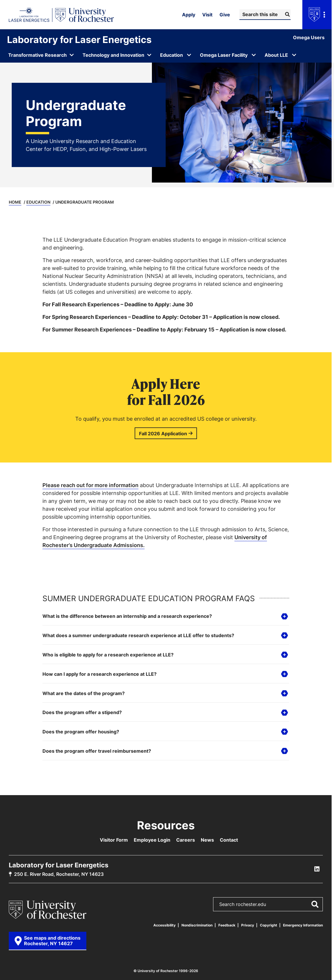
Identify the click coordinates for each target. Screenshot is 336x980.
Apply (189, 15)
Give (225, 15)
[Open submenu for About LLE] (294, 55)
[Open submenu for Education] (189, 55)
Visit (207, 15)
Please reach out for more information (90, 485)
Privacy (248, 925)
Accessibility (164, 925)
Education (38, 202)
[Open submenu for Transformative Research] (41, 55)
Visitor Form (114, 840)
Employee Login (152, 840)
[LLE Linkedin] (317, 869)
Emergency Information (303, 925)
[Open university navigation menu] (317, 15)
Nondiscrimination (197, 925)
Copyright (269, 925)
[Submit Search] (287, 14)
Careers (186, 840)
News (207, 840)
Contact (229, 840)
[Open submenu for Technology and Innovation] (117, 55)
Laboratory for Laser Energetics (79, 39)
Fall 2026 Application (163, 434)
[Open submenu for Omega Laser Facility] (254, 55)
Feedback (227, 925)
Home (15, 202)
